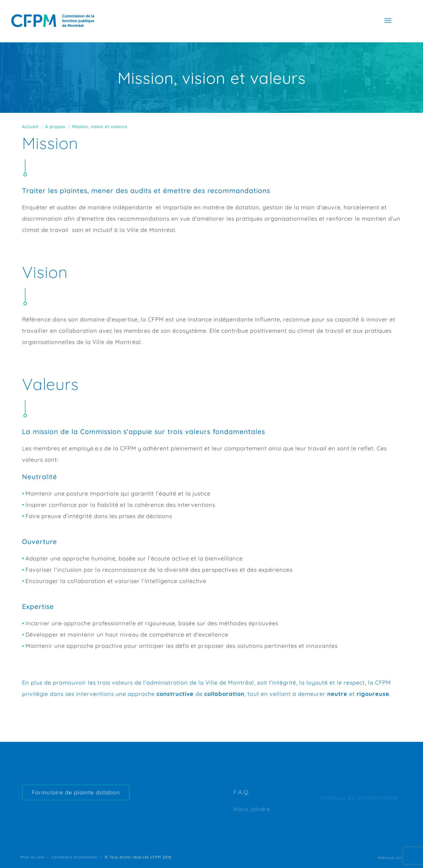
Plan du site (32, 857)
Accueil (30, 127)
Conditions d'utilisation (74, 857)
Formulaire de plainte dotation (76, 802)
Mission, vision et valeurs (100, 127)
